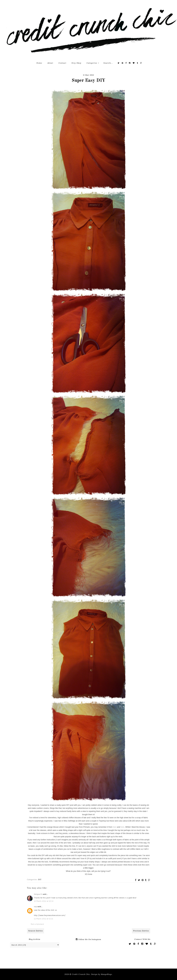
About (50, 63)
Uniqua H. (38, 894)
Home (39, 63)
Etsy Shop (76, 63)
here (115, 827)
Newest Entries (36, 931)
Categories (93, 63)
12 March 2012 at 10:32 (44, 901)
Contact (62, 63)
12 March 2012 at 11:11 (43, 919)
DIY (40, 880)
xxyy (35, 906)
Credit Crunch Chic (81, 974)
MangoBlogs (106, 974)
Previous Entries (141, 931)
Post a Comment (37, 924)
